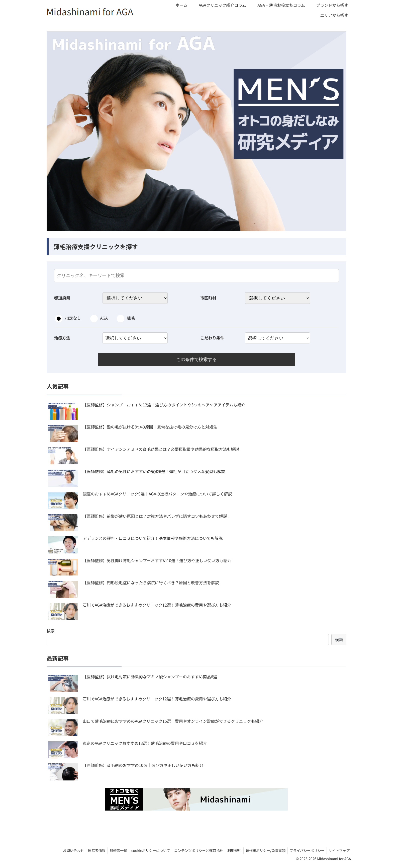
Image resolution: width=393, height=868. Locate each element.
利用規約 (230, 851)
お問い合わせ (63, 851)
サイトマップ (339, 851)
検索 (51, 631)
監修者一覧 (111, 851)
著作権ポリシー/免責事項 (263, 851)
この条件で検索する (197, 360)
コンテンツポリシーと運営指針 (193, 851)
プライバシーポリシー (305, 851)
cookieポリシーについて (144, 851)
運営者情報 (88, 851)
